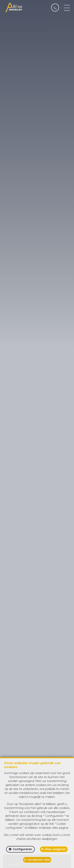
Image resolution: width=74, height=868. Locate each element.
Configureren (22, 849)
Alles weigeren (55, 849)
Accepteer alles (39, 860)
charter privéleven (29, 839)
